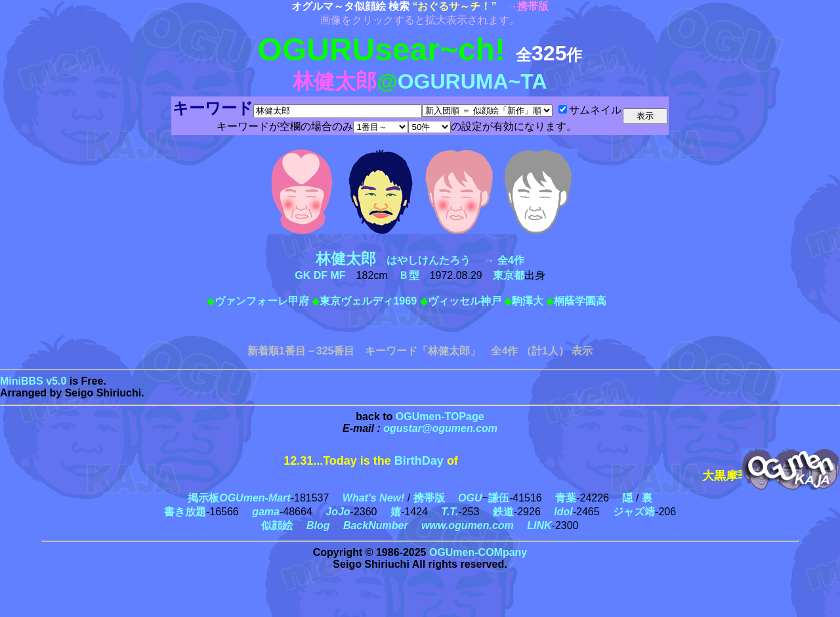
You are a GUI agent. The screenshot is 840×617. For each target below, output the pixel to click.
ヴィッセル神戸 (465, 301)
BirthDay (419, 461)
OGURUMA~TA (472, 81)
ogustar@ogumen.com (440, 428)
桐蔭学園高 (580, 301)
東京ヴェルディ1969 (368, 301)
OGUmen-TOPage (440, 416)
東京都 (509, 275)
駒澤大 (528, 301)
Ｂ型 (409, 275)
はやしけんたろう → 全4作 (420, 260)
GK (303, 275)
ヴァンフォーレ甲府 (262, 301)
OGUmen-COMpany (478, 552)
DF (321, 275)
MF (338, 275)
